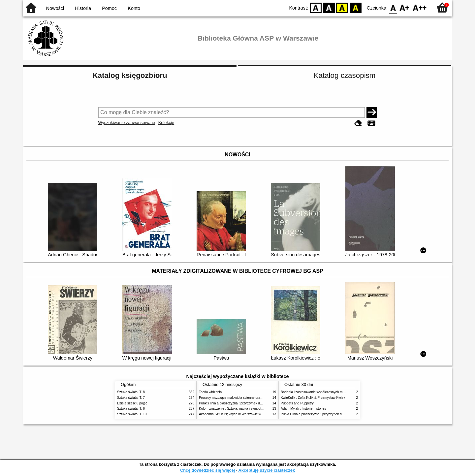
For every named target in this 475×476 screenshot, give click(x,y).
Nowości (55, 8)
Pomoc (109, 8)
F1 (405, 7)
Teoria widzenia (210, 392)
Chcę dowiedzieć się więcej (207, 470)
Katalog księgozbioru (130, 75)
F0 (393, 7)
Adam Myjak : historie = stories (303, 409)
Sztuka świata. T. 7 (131, 398)
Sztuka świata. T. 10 (132, 414)
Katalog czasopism (345, 75)
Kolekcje (166, 123)
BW (329, 7)
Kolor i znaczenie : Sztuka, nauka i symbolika (232, 409)
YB (342, 7)
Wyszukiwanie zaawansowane (127, 123)
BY (355, 7)
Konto (134, 8)
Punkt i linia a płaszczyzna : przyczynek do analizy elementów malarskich (253, 403)
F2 (420, 7)
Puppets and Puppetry (297, 403)
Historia (83, 8)
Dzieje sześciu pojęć (132, 403)
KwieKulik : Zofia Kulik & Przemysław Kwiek (313, 398)
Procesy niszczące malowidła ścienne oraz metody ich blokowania (248, 398)
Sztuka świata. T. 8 (131, 392)
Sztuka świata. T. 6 (131, 409)
